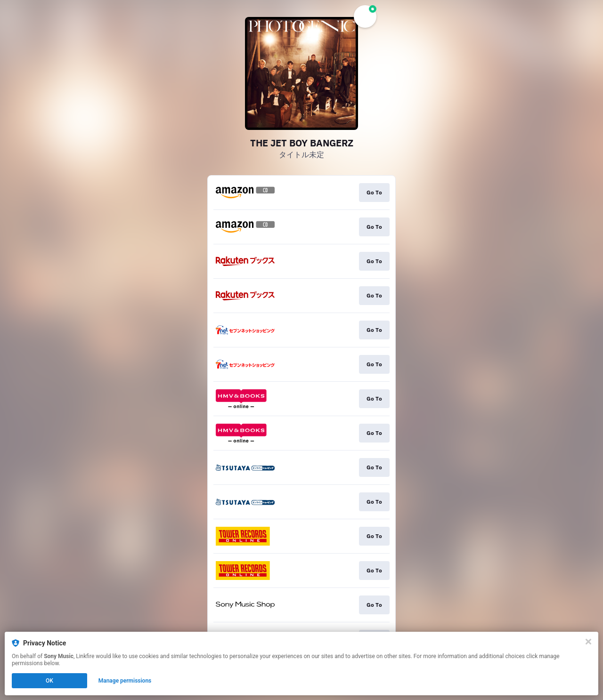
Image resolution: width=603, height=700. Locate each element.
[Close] (588, 642)
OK (49, 681)
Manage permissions (125, 681)
